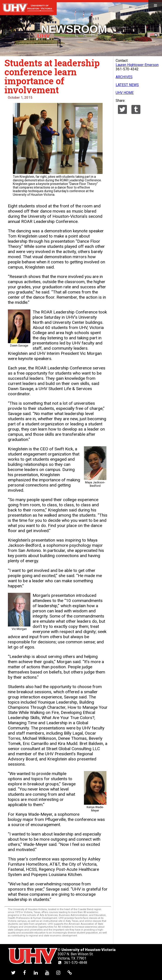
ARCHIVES (124, 77)
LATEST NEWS (127, 85)
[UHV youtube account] (47, 973)
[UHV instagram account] (58, 973)
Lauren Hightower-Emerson (137, 65)
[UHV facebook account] (25, 973)
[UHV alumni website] (70, 973)
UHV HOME (125, 93)
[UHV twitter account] (13, 973)
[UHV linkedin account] (36, 973)
